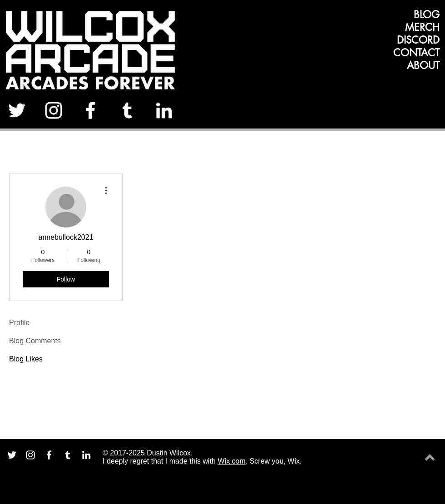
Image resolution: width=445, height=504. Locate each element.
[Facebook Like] (412, 114)
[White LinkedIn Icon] (164, 110)
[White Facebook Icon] (90, 110)
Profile (19, 323)
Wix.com (231, 461)
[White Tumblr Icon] (127, 110)
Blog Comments (35, 341)
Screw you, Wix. (276, 461)
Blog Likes (26, 359)
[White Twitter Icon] (17, 110)
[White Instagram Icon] (54, 110)
